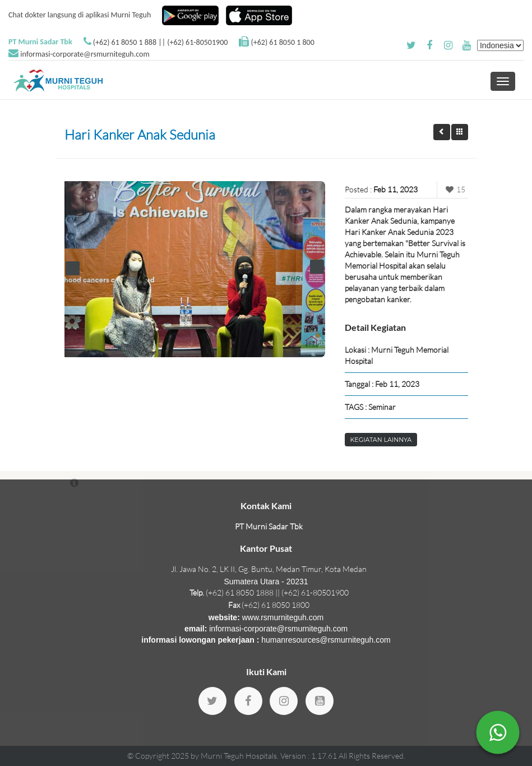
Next (317, 267)
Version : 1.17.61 (309, 756)
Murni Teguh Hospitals (239, 756)
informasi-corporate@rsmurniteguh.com (85, 54)
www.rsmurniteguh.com (283, 617)
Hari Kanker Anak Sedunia (140, 135)
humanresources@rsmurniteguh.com (326, 640)
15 (454, 189)
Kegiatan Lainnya (381, 440)
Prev (73, 268)
